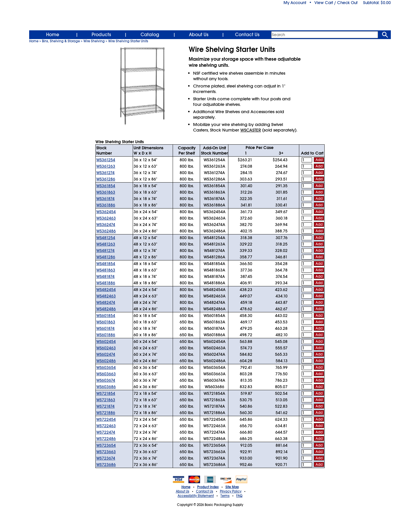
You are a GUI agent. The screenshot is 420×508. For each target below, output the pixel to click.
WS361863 (106, 192)
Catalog (150, 35)
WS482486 (106, 309)
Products (101, 35)
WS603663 (106, 374)
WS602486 (106, 361)
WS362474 (106, 225)
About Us (199, 35)
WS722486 (106, 439)
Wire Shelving (94, 41)
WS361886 (106, 205)
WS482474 (106, 302)
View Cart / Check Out (336, 3)
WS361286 (106, 179)
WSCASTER (251, 130)
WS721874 (105, 406)
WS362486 (106, 231)
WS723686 (106, 465)
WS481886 (106, 283)
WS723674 (106, 458)
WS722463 (106, 426)
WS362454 (106, 212)
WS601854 (106, 316)
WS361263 (106, 166)
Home (53, 35)
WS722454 (106, 419)
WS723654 (106, 445)
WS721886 (106, 413)
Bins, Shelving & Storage (61, 41)
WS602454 (106, 341)
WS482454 (106, 290)
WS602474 (106, 354)
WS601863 (106, 322)
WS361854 (106, 186)
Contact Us (247, 35)
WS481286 (106, 257)
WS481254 (106, 238)
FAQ (239, 496)
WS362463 (106, 218)
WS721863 (106, 400)
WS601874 (105, 328)
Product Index (208, 487)
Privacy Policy (231, 491)
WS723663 (106, 452)
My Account (295, 3)
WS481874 (105, 276)
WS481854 (106, 264)
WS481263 (106, 244)
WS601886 (106, 335)
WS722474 (106, 432)
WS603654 (106, 367)
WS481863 (106, 270)
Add (319, 160)
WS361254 (106, 160)
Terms (225, 496)
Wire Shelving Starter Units (128, 41)
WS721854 (106, 393)
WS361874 (105, 199)
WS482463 (106, 296)
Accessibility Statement (196, 496)
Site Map (232, 487)
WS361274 (105, 173)
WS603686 (106, 387)
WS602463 (106, 348)
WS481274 (105, 251)
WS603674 (106, 380)
